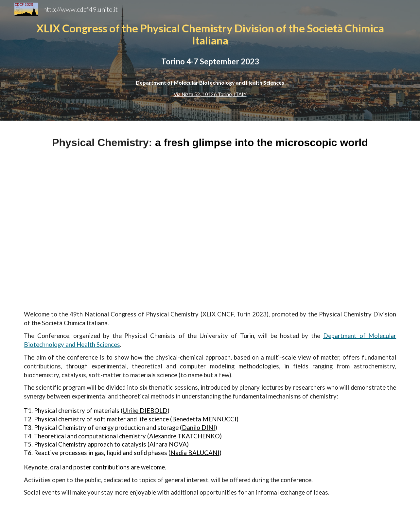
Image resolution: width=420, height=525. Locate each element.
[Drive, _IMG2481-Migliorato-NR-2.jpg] (210, 230)
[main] (210, 60)
